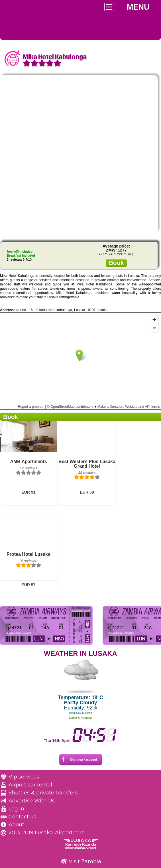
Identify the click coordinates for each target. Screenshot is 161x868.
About (16, 825)
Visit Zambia (85, 861)
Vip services (24, 777)
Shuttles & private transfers (43, 793)
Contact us (22, 817)
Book (116, 263)
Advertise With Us (32, 801)
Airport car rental (30, 785)
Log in (16, 809)
